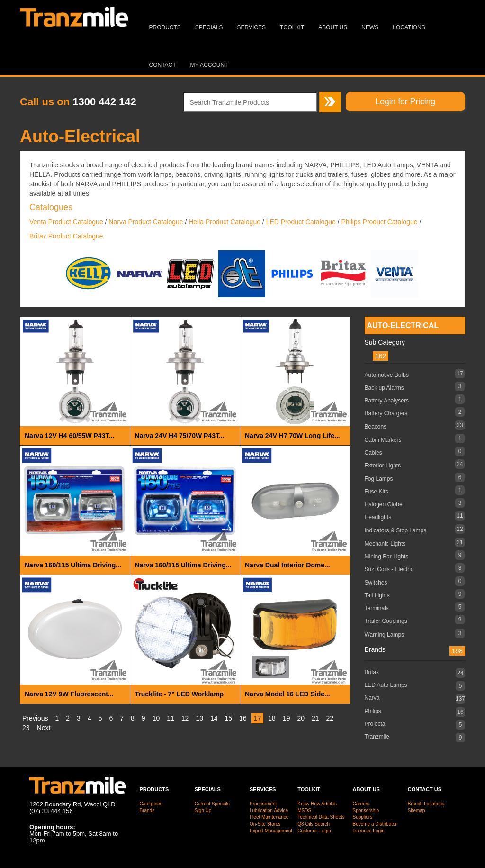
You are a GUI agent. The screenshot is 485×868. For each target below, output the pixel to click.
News (370, 27)
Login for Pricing (405, 101)
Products (165, 27)
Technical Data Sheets (321, 817)
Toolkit (292, 27)
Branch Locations (426, 804)
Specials (209, 27)
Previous (35, 718)
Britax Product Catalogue (66, 236)
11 (171, 718)
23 (26, 728)
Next (44, 728)
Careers (361, 804)
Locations (409, 27)
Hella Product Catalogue (225, 222)
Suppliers (363, 817)
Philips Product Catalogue (379, 222)
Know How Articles (317, 804)
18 (272, 718)
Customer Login (314, 831)
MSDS (304, 810)
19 (287, 718)
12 (185, 718)
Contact (163, 65)
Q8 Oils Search (314, 824)
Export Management (271, 831)
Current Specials (212, 804)
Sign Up (203, 810)
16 (243, 718)
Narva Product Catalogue (146, 222)
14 (214, 718)
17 (258, 718)
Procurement (263, 804)
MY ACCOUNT (209, 65)
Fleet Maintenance (269, 817)
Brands (147, 810)
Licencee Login (369, 831)
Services (251, 27)
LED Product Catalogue (301, 222)
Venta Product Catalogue (66, 222)
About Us (333, 27)
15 (229, 718)
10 (156, 718)
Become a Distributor (375, 824)
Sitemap (417, 810)
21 (315, 718)
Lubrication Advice (269, 810)
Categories (151, 804)
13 (199, 718)
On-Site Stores (265, 824)
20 (301, 718)
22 (330, 718)
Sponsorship (366, 810)
